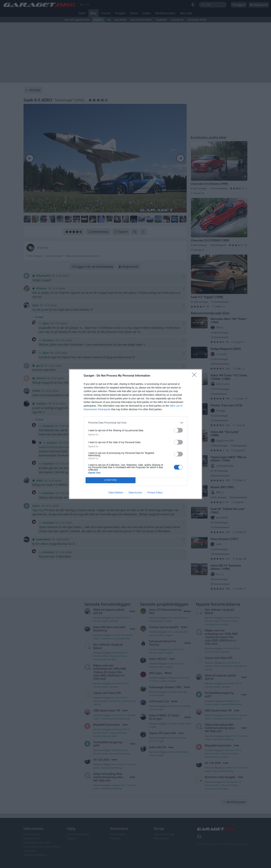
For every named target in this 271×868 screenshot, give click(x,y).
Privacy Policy (155, 492)
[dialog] (135, 434)
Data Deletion (116, 492)
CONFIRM (111, 480)
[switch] (178, 430)
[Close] (195, 376)
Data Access (135, 492)
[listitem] (135, 423)
